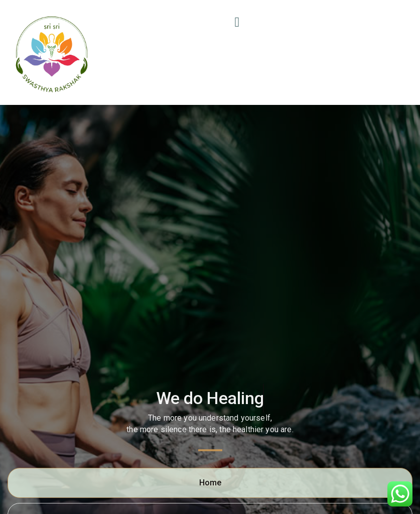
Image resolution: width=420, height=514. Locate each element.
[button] (239, 22)
